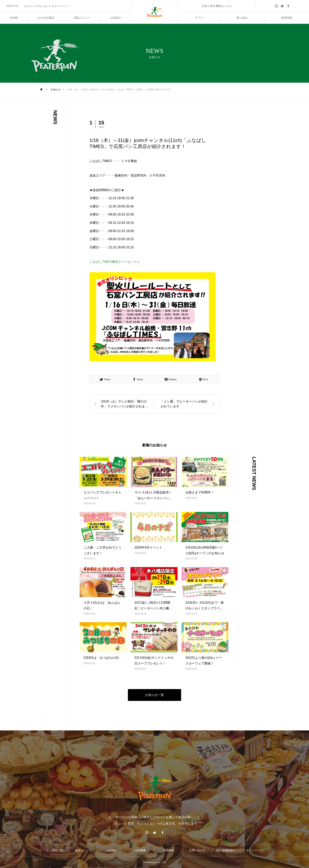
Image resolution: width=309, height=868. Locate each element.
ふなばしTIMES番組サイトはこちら (115, 262)
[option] (65, 6)
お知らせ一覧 (154, 695)
